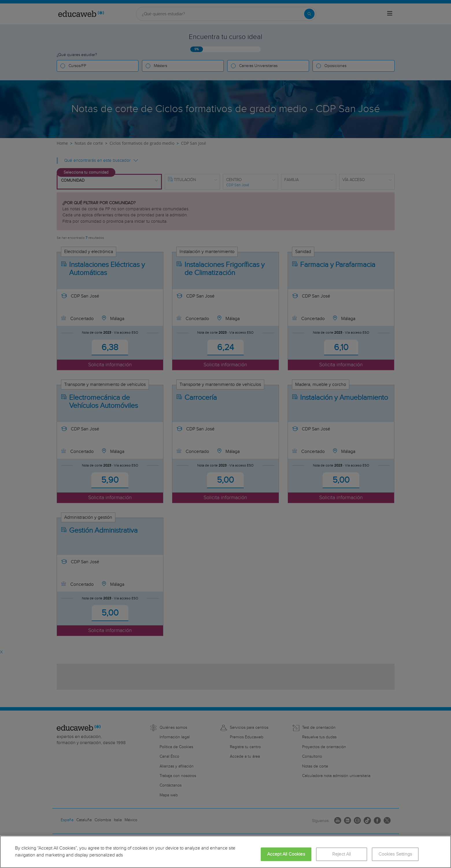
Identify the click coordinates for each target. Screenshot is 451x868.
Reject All (342, 854)
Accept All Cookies (286, 854)
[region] (226, 852)
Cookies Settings (395, 854)
